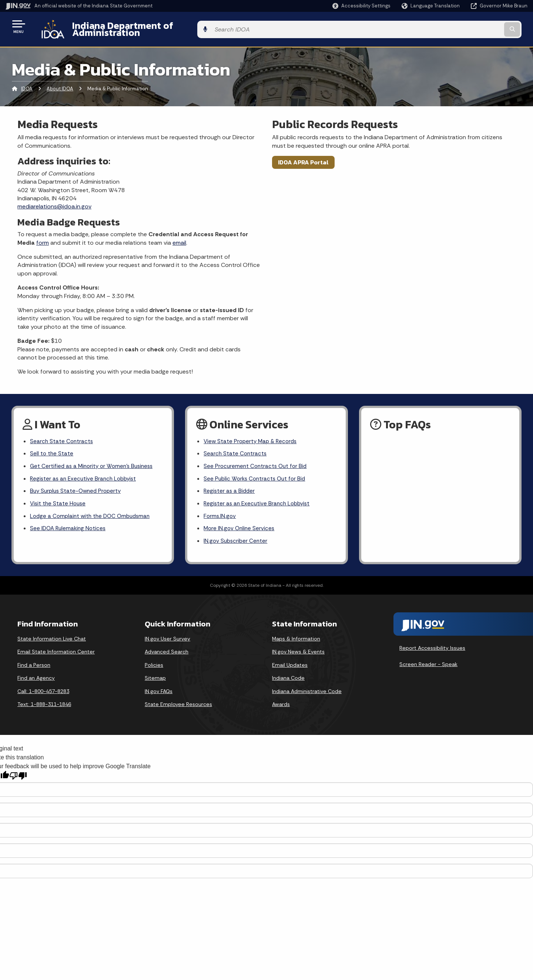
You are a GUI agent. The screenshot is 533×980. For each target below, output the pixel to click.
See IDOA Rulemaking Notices (69, 527)
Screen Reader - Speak (428, 664)
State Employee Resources (178, 704)
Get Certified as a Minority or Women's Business (94, 462)
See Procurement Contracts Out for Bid (257, 462)
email (179, 237)
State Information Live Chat (52, 638)
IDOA (27, 83)
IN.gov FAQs (159, 691)
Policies (154, 664)
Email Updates (290, 664)
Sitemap (155, 678)
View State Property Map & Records (252, 436)
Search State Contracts (62, 436)
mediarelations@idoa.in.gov (54, 201)
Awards (281, 704)
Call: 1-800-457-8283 (43, 691)
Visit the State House (59, 501)
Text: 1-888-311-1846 (44, 704)
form (43, 237)
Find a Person (34, 664)
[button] (361, 6)
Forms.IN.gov (220, 514)
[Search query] (467, 26)
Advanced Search (167, 651)
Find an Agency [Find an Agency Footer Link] (36, 678)
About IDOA (60, 83)
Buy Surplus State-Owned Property (78, 488)
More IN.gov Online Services (240, 527)
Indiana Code (288, 678)
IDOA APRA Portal (303, 157)
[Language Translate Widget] (431, 6)
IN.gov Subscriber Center (237, 540)
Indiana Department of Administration (149, 26)
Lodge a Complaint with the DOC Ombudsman (93, 514)
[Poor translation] (18, 775)
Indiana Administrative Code (307, 691)
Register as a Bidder (230, 488)
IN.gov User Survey (167, 638)
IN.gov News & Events (298, 651)
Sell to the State (52, 449)
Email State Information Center (56, 651)
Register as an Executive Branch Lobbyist (85, 475)
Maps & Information (296, 638)
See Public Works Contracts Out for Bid (257, 475)
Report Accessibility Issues (432, 648)
